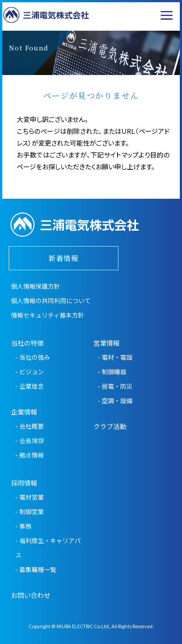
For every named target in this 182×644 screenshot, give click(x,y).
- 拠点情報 (30, 455)
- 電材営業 (30, 497)
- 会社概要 (30, 426)
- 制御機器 (112, 372)
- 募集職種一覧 (36, 569)
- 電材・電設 (115, 357)
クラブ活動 (110, 426)
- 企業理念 (30, 386)
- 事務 (23, 526)
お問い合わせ (31, 595)
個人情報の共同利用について (51, 301)
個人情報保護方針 (36, 286)
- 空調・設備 (115, 401)
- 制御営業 (30, 512)
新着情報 (63, 258)
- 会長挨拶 (30, 440)
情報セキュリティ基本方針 (48, 315)
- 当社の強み (33, 357)
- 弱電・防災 (115, 386)
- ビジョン (30, 372)
